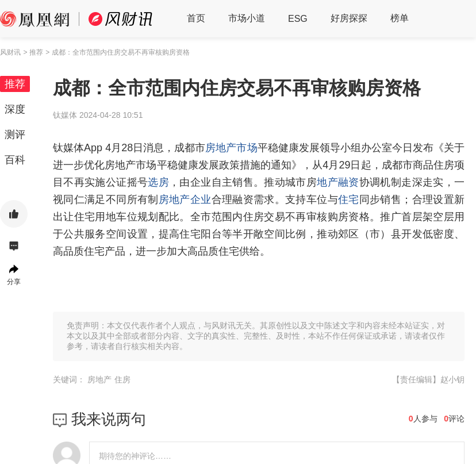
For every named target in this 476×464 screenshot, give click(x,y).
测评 (15, 135)
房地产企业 (185, 200)
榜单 (400, 18)
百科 (15, 160)
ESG (298, 19)
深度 (15, 109)
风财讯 (10, 52)
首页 (196, 18)
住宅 (349, 200)
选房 (158, 182)
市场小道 (247, 18)
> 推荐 (33, 52)
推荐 (15, 84)
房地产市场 (231, 148)
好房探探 (349, 18)
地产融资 (338, 182)
